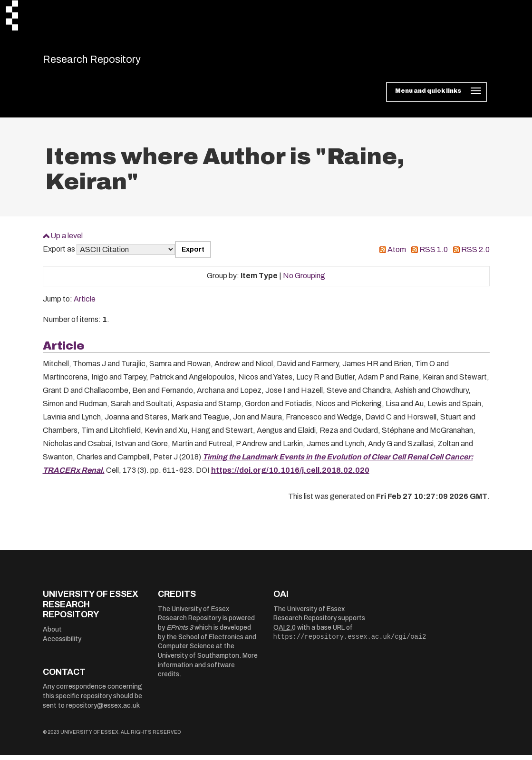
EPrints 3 (180, 633)
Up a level (67, 240)
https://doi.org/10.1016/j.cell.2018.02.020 (290, 475)
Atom (397, 255)
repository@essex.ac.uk (103, 710)
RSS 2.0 (475, 255)
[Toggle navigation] (436, 97)
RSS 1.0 (434, 255)
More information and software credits (208, 670)
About (52, 634)
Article (85, 304)
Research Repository (110, 62)
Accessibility (62, 644)
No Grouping (304, 281)
